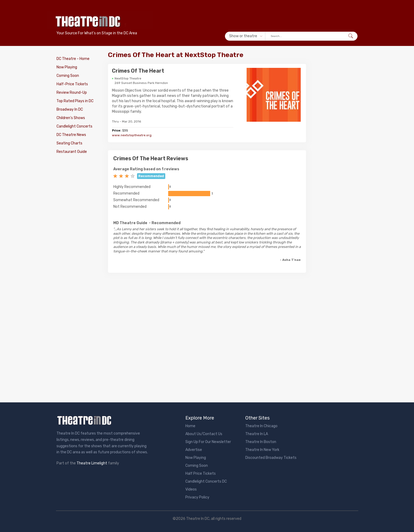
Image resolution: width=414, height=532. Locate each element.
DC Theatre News (71, 135)
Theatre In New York (262, 450)
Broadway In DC (70, 109)
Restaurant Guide (72, 152)
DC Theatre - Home (73, 59)
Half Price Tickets (201, 474)
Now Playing (67, 67)
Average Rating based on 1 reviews (146, 169)
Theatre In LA (257, 434)
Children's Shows (71, 118)
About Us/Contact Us (204, 434)
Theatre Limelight (92, 463)
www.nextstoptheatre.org (132, 135)
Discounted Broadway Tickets (271, 458)
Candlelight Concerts (74, 126)
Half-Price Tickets (72, 84)
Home (190, 426)
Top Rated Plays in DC (75, 101)
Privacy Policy (197, 497)
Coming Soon (68, 76)
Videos (191, 489)
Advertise (194, 450)
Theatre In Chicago (261, 426)
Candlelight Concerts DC (206, 481)
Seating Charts (69, 143)
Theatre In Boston (261, 442)
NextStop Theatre (128, 78)
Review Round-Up (72, 93)
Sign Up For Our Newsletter (208, 442)
